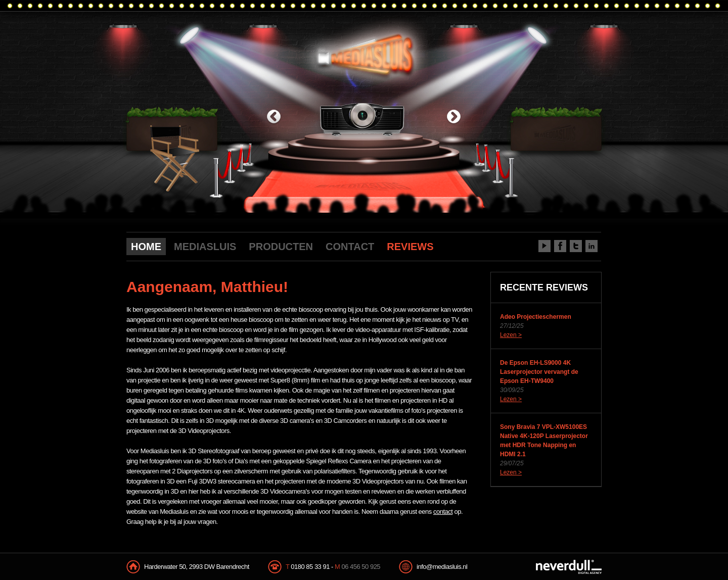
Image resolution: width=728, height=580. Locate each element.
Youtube (544, 246)
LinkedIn (591, 246)
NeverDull (569, 567)
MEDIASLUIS (205, 247)
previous (274, 117)
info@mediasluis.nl (442, 567)
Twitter (576, 246)
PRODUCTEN (281, 247)
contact (443, 512)
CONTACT (350, 247)
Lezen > (511, 335)
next (454, 117)
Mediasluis (365, 54)
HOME (146, 247)
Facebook (560, 246)
